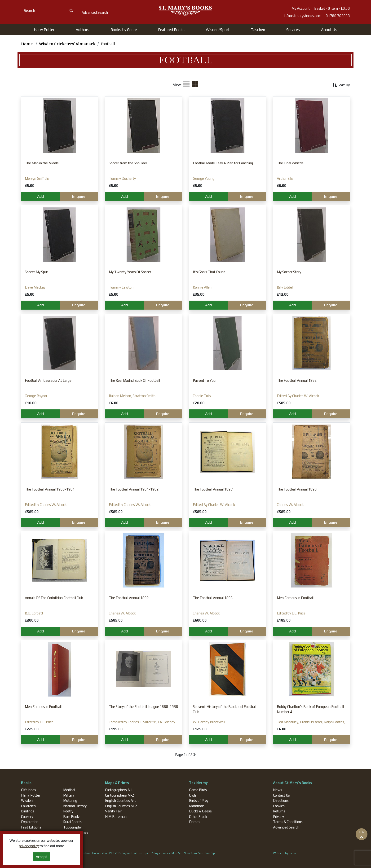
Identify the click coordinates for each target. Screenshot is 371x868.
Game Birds (198, 790)
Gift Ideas (29, 790)
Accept (41, 857)
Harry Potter (31, 795)
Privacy (278, 817)
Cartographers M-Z (120, 795)
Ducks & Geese (200, 811)
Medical (69, 790)
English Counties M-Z (121, 806)
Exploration (30, 822)
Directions (281, 800)
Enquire (79, 196)
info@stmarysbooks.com (303, 16)
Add (40, 196)
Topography (72, 827)
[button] (44, 30)
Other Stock (198, 817)
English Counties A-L (121, 800)
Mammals (197, 806)
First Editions (31, 827)
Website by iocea (285, 853)
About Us (329, 30)
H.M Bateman (116, 817)
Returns (279, 811)
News (278, 790)
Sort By (341, 85)
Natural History (75, 806)
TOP (362, 834)
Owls (193, 795)
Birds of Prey (199, 800)
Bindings (28, 811)
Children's (28, 806)
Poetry (68, 811)
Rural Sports (72, 822)
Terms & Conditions (288, 822)
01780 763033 (338, 16)
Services (293, 30)
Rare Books (72, 817)
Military (69, 795)
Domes (195, 822)
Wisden (27, 800)
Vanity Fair (113, 811)
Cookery (27, 817)
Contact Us (281, 795)
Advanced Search (286, 827)
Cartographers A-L (119, 790)
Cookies (279, 806)
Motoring (70, 800)
